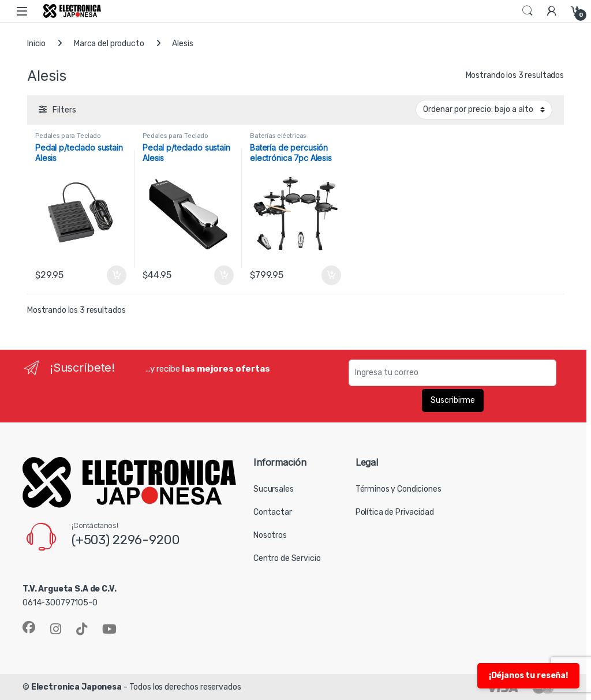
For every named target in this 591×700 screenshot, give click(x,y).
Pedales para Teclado (68, 136)
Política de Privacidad (395, 512)
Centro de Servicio (287, 558)
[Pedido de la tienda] (484, 110)
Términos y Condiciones (399, 489)
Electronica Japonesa (76, 687)
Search (528, 11)
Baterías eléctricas (278, 136)
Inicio (36, 44)
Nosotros (270, 535)
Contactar (273, 512)
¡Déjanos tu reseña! (528, 675)
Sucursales (274, 489)
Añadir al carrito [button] (117, 275)
